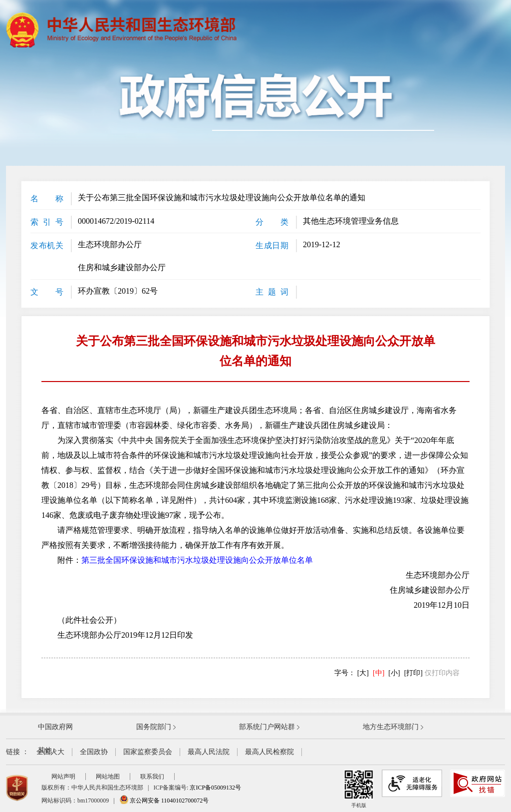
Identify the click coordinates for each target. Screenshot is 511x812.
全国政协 (94, 752)
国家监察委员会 (148, 752)
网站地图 (108, 777)
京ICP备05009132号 (215, 788)
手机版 (359, 789)
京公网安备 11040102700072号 (164, 801)
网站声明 (63, 777)
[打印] (413, 673)
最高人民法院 (209, 752)
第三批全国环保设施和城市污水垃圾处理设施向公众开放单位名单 (197, 560)
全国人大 (50, 752)
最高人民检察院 (269, 752)
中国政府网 (55, 727)
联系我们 (152, 777)
